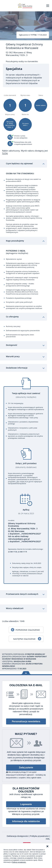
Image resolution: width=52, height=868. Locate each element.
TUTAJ (5, 153)
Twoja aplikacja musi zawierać (26, 395)
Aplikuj (26, 512)
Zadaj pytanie (26, 768)
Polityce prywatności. (19, 862)
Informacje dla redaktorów (26, 821)
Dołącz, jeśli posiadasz (26, 465)
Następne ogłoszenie (24, 639)
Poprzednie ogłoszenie (28, 630)
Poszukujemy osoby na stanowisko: (22, 61)
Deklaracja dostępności (18, 836)
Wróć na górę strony (26, 673)
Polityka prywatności (40, 836)
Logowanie (26, 804)
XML (48, 839)
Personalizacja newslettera (26, 721)
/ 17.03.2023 (33, 35)
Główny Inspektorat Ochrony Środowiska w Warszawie (24, 46)
